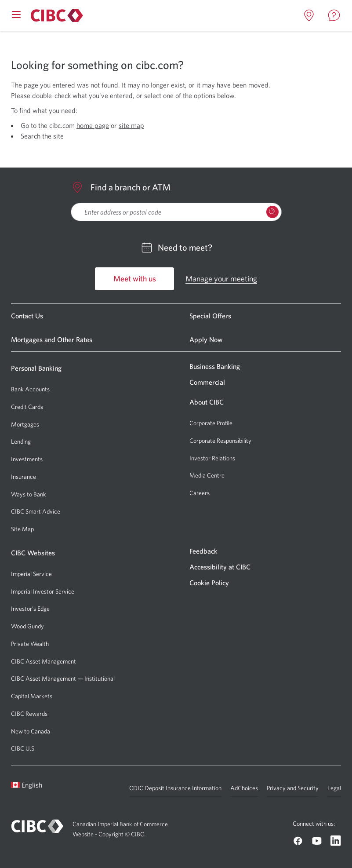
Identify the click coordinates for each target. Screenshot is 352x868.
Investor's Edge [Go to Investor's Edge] (30, 609)
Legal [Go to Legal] (334, 788)
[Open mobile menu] (16, 14)
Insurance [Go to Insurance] (24, 477)
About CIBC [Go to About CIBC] (207, 402)
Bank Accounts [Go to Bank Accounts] (30, 389)
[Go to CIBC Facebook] (298, 841)
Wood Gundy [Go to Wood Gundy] (27, 626)
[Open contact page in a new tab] (334, 15)
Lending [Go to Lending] (21, 441)
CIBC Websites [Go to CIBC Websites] (33, 553)
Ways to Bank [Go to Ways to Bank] (29, 494)
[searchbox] (176, 212)
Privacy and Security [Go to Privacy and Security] (293, 788)
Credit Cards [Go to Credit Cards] (27, 407)
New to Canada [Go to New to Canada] (31, 731)
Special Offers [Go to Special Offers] (210, 316)
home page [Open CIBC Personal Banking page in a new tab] (93, 125)
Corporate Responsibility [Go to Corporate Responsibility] (220, 441)
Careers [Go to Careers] (200, 493)
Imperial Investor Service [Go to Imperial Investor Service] (43, 591)
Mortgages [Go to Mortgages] (25, 424)
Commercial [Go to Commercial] (207, 382)
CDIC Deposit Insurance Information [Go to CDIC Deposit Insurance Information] (175, 788)
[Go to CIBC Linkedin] (336, 841)
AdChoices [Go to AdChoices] (244, 788)
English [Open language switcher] (27, 785)
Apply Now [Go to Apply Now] (206, 339)
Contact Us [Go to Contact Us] (27, 316)
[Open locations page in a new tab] (309, 15)
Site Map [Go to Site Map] (22, 529)
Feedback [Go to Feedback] (203, 551)
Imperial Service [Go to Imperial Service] (31, 574)
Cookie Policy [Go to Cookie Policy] (209, 583)
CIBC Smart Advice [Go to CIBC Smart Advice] (36, 511)
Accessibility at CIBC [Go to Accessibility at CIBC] (220, 567)
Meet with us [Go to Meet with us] (135, 279)
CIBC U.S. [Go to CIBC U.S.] (23, 748)
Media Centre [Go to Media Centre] (207, 475)
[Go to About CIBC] (56, 15)
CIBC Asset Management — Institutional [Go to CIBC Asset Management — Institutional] (63, 678)
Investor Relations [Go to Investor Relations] (212, 458)
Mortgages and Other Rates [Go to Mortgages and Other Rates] (52, 339)
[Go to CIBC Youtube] (317, 841)
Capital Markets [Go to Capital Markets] (32, 696)
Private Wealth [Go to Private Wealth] (30, 644)
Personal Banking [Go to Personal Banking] (36, 368)
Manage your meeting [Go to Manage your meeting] (221, 279)
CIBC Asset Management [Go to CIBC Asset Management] (44, 661)
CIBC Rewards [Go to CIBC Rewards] (29, 714)
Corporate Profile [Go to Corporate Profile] (211, 423)
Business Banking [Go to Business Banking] (215, 366)
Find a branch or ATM (121, 187)
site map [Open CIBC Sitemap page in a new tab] (131, 125)
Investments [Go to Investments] (27, 459)
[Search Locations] (272, 212)
